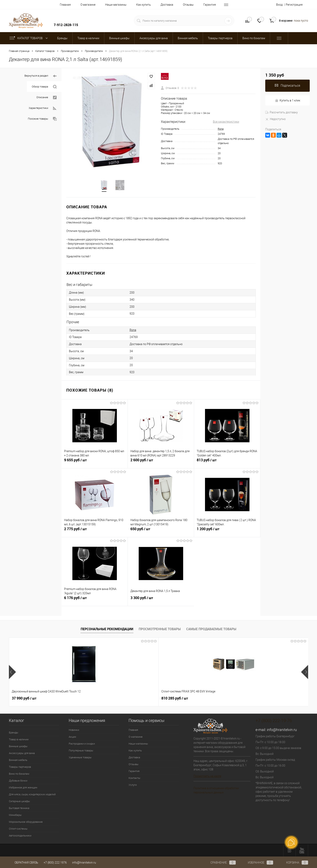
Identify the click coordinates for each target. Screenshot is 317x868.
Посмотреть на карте (207, 776)
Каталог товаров (29, 38)
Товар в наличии (19, 740)
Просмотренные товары (160, 629)
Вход (279, 5)
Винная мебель (18, 760)
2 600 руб (161, 463)
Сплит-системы (18, 829)
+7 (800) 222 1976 (55, 863)
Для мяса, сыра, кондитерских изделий (32, 795)
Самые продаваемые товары (211, 629)
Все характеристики (226, 122)
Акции (72, 737)
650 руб (161, 532)
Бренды (14, 733)
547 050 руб (145, 699)
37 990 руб (24, 699)
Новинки (74, 730)
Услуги (133, 785)
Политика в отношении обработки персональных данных (216, 791)
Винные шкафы (18, 747)
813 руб (227, 463)
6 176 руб (95, 600)
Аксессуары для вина (22, 754)
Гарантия (210, 5)
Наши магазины (116, 5)
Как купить (144, 5)
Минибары (15, 815)
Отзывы (188, 5)
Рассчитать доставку (282, 112)
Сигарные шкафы (19, 802)
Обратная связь (24, 863)
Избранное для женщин (23, 788)
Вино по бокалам (19, 774)
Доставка (167, 5)
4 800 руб (203, 699)
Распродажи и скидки (82, 744)
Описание (46, 97)
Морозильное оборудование (26, 822)
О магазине (88, 5)
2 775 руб (95, 532)
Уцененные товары (80, 758)
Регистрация (294, 5)
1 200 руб (227, 532)
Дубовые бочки (18, 781)
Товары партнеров (20, 767)
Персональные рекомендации (107, 629)
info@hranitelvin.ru (282, 730)
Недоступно (275, 119)
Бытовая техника (19, 808)
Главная (65, 5)
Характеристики (43, 108)
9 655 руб (95, 463)
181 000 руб (264, 699)
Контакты (134, 778)
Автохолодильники (20, 836)
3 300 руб (161, 600)
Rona (221, 129)
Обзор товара (44, 87)
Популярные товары (81, 751)
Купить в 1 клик (288, 101)
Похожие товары (42, 119)
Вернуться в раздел (41, 76)
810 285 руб (85, 699)
